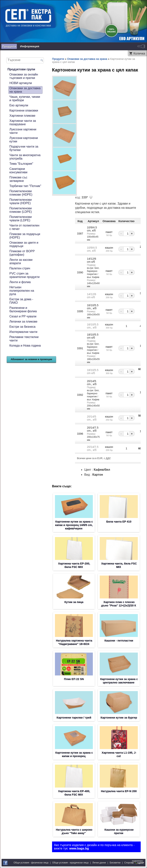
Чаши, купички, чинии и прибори (25, 98)
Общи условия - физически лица (31, 863)
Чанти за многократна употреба (25, 157)
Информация (30, 46)
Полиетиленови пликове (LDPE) (21, 210)
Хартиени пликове (22, 116)
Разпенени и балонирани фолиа (23, 310)
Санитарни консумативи (18, 171)
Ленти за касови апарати (21, 261)
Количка (139, 53)
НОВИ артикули (21, 83)
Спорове (129, 863)
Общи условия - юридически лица (70, 863)
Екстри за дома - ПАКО (21, 301)
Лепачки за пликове (23, 322)
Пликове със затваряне (18, 179)
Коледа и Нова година (25, 346)
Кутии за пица (74, 602)
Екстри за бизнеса (22, 327)
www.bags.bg (79, 848)
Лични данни (99, 863)
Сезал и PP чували (23, 316)
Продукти (9, 46)
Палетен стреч (20, 268)
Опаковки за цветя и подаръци (24, 244)
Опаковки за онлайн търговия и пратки (24, 76)
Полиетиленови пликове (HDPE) (21, 193)
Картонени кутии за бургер (119, 718)
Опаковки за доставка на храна (25, 90)
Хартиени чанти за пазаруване (23, 122)
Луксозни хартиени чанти (23, 131)
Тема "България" (21, 164)
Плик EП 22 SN (74, 679)
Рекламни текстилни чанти (24, 339)
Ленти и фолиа (20, 282)
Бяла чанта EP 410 (119, 522)
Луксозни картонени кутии (24, 140)
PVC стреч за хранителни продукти (24, 275)
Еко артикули (19, 105)
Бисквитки (115, 863)
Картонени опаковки (24, 110)
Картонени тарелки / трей (74, 718)
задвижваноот (138, 862)
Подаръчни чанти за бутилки (24, 148)
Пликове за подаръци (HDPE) (25, 236)
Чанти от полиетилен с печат (24, 227)
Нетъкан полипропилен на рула (22, 291)
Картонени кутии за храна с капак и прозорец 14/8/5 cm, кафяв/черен (74, 525)
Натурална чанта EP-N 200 (119, 791)
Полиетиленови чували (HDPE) (20, 201)
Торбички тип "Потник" (25, 186)
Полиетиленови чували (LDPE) (20, 219)
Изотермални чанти (23, 332)
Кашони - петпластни (119, 641)
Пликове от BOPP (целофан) (22, 253)
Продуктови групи (21, 69)
